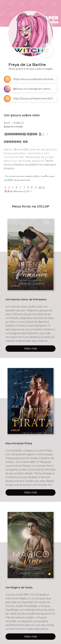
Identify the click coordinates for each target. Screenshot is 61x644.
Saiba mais (30, 348)
